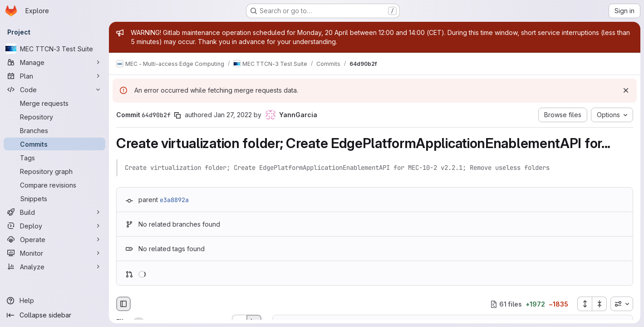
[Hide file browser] (123, 304)
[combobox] (622, 304)
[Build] (54, 212)
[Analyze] (54, 267)
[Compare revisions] (54, 185)
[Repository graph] (54, 171)
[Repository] (54, 117)
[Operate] (54, 239)
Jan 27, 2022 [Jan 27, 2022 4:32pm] (233, 115)
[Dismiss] (626, 90)
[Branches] (54, 130)
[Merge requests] (54, 103)
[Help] (54, 301)
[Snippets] (54, 198)
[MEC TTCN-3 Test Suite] (54, 49)
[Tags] (54, 158)
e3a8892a (174, 200)
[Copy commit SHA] (177, 115)
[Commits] (54, 144)
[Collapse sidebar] (54, 315)
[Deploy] (54, 226)
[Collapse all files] (600, 304)
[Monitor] (54, 253)
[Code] (54, 89)
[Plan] (54, 76)
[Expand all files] (585, 304)
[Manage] (54, 62)
